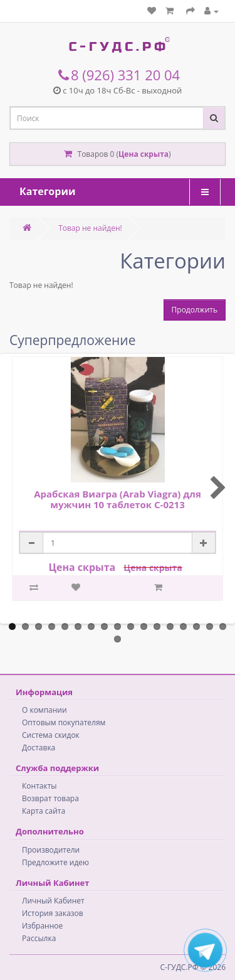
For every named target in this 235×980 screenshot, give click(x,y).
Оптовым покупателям (64, 722)
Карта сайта (44, 811)
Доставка (39, 748)
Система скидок (51, 735)
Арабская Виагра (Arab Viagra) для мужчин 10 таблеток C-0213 (118, 499)
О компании (44, 710)
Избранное (42, 926)
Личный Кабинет (53, 901)
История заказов (53, 913)
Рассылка (39, 938)
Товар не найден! (90, 228)
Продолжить (195, 310)
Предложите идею (55, 862)
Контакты (39, 786)
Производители (51, 850)
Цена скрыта (144, 154)
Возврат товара (50, 798)
